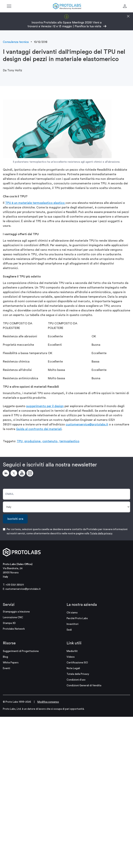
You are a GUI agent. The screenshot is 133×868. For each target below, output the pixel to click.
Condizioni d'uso (76, 680)
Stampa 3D (9, 623)
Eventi (6, 668)
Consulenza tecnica (16, 42)
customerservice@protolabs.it (87, 424)
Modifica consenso (48, 702)
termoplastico (69, 441)
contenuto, (50, 441)
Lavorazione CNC (13, 617)
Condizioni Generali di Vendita (84, 685)
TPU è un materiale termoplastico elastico (35, 203)
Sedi (69, 630)
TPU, (20, 441)
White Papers (11, 663)
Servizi (9, 605)
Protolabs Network (14, 629)
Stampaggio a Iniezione (16, 612)
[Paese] (66, 507)
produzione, (33, 441)
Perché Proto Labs (77, 618)
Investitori (73, 624)
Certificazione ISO (77, 663)
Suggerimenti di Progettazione (21, 651)
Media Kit (72, 651)
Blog (5, 657)
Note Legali (73, 668)
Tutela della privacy (101, 533)
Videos (71, 657)
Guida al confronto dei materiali (39, 429)
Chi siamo (72, 613)
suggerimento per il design (45, 406)
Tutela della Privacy (78, 674)
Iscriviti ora (15, 519)
